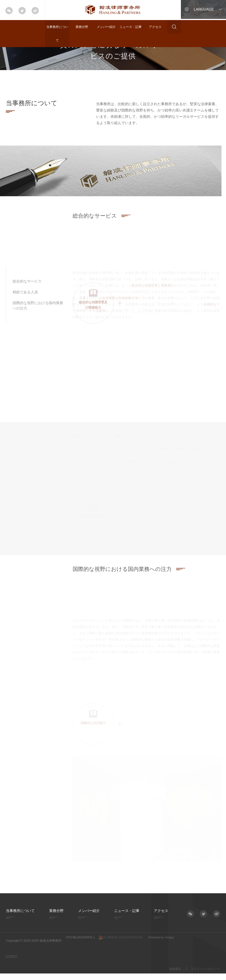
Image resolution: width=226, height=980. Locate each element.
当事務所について (57, 34)
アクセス (155, 27)
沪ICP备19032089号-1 (81, 941)
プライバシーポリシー (204, 972)
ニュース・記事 (131, 27)
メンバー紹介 (106, 27)
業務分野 (82, 27)
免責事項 (172, 972)
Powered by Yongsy (173, 941)
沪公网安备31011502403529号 (127, 941)
